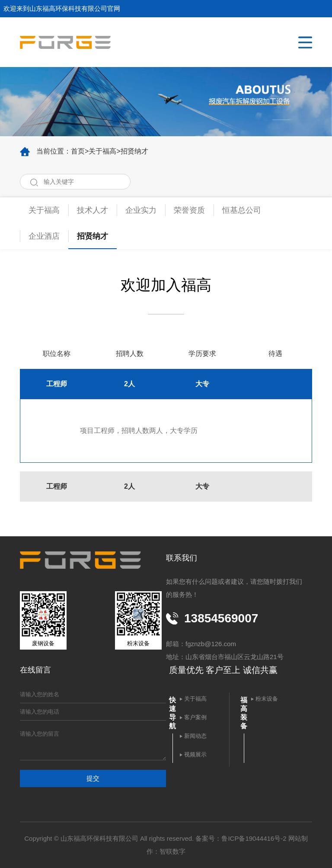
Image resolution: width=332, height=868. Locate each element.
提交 (93, 778)
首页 (78, 151)
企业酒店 (44, 236)
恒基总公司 (242, 210)
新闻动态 (195, 736)
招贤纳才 (134, 151)
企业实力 (141, 210)
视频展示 (195, 754)
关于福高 (102, 151)
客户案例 (195, 717)
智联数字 (172, 851)
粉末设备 (267, 699)
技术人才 (93, 210)
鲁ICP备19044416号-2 (254, 838)
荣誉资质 (189, 210)
